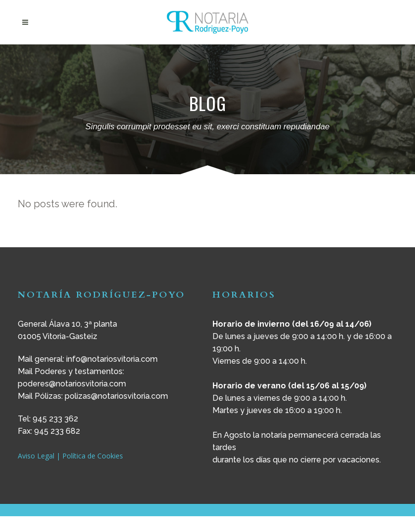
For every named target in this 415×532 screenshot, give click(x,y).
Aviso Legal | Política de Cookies (70, 456)
